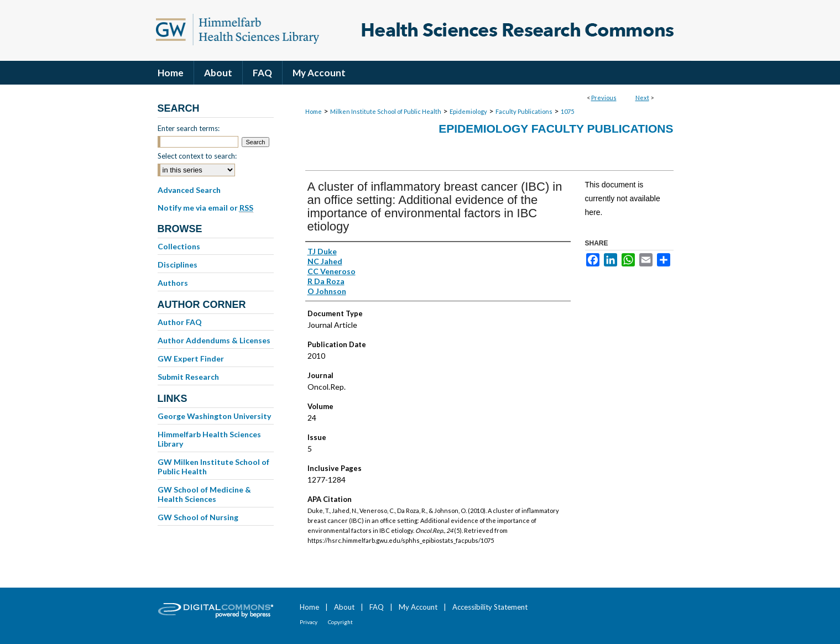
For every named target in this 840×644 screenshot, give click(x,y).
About (344, 607)
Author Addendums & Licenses (214, 340)
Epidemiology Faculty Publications (556, 129)
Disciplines (178, 265)
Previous (604, 98)
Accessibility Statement (490, 607)
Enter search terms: (189, 128)
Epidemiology (468, 111)
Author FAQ (180, 322)
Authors (173, 283)
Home (314, 111)
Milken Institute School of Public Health (386, 111)
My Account (418, 607)
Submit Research (188, 377)
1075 (567, 111)
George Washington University (214, 416)
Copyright (340, 622)
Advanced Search (189, 190)
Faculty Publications (524, 111)
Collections (179, 246)
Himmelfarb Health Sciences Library (209, 439)
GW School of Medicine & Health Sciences (204, 494)
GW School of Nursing (198, 517)
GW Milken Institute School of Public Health (213, 467)
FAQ (377, 607)
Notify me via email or (205, 208)
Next (642, 98)
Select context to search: (197, 156)
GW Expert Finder (191, 358)
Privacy (309, 622)
